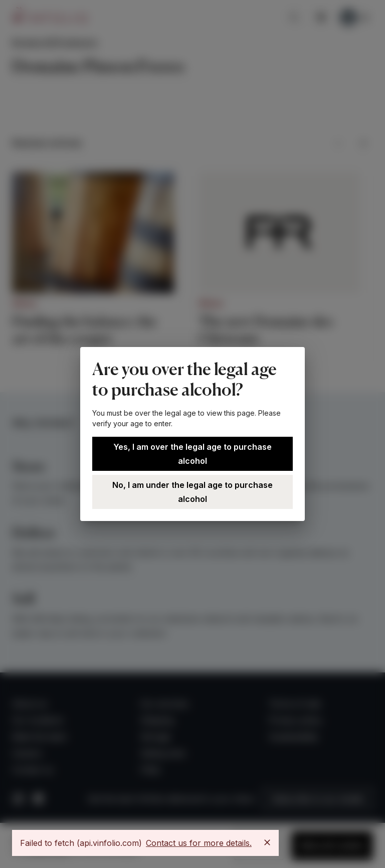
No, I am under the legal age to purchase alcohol (192, 492)
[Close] (267, 842)
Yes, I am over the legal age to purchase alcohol (192, 454)
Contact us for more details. (199, 843)
